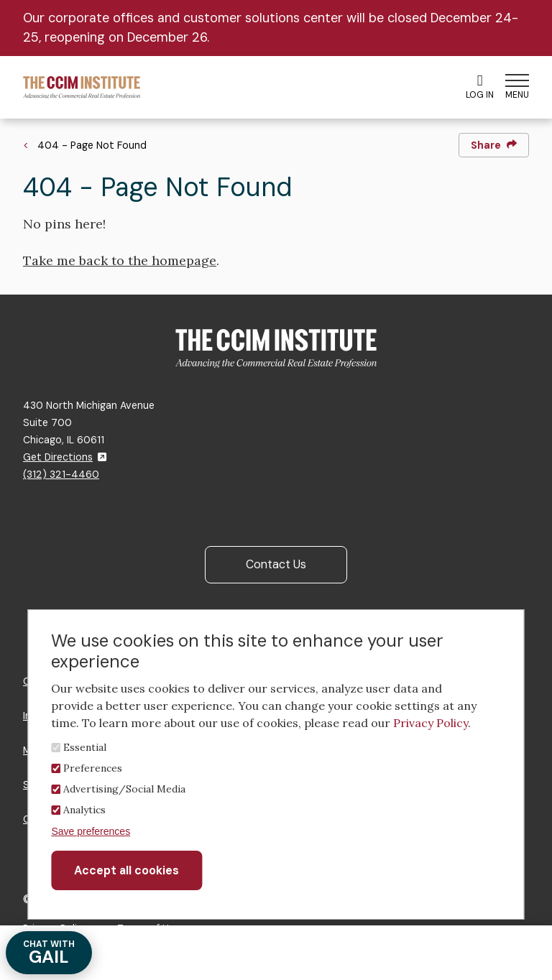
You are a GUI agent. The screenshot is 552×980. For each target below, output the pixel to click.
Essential (85, 747)
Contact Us (276, 564)
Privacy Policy (431, 723)
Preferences (93, 768)
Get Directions (65, 457)
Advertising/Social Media (124, 789)
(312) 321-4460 (61, 474)
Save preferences (91, 831)
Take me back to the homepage (120, 260)
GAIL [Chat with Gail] (49, 953)
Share (494, 145)
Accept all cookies (126, 870)
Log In (480, 87)
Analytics (84, 810)
